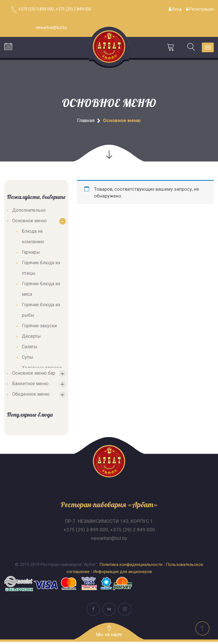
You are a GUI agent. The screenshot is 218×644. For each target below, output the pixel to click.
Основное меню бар (34, 375)
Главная (86, 122)
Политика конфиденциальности (131, 566)
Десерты (31, 338)
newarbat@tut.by (109, 540)
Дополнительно (29, 212)
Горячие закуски (39, 327)
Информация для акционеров (122, 573)
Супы (28, 359)
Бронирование (8, 48)
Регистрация (200, 9)
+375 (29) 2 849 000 (133, 531)
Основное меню (30, 222)
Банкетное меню (30, 385)
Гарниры (31, 254)
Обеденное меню (31, 396)
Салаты (30, 348)
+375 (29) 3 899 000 (86, 531)
